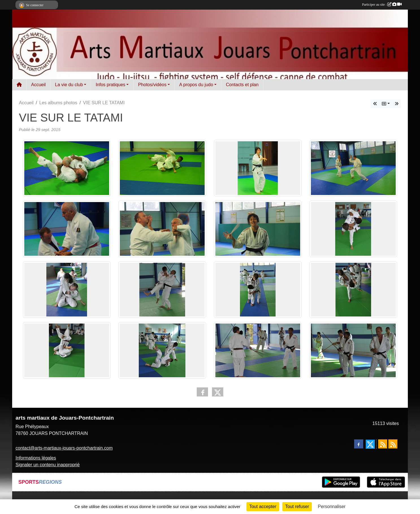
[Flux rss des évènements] (393, 444)
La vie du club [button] (69, 85)
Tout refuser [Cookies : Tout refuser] (297, 507)
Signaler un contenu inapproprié (48, 465)
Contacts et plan (242, 85)
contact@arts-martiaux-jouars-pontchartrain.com (64, 448)
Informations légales (36, 458)
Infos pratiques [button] (110, 85)
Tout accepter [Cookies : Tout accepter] (263, 507)
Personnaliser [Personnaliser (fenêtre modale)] (332, 507)
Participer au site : (382, 5)
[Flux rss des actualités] (383, 444)
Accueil (38, 85)
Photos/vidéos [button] (152, 85)
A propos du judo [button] (196, 85)
